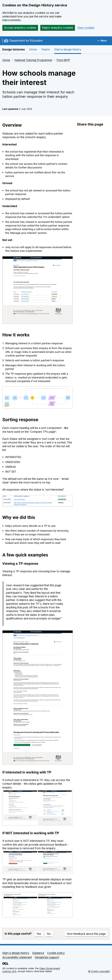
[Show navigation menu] (102, 41)
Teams (46, 50)
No (49, 934)
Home (33, 50)
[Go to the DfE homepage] (22, 41)
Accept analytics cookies (20, 28)
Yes (39, 934)
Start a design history (68, 50)
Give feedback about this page (86, 934)
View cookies (86, 28)
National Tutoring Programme (33, 60)
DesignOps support (47, 957)
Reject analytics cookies (58, 28)
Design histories (14, 50)
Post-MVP (63, 60)
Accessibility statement (17, 957)
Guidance (38, 953)
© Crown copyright (99, 971)
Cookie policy (56, 953)
